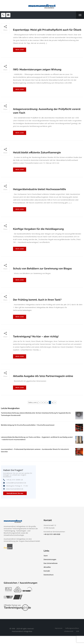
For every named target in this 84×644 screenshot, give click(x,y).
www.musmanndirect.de (15, 497)
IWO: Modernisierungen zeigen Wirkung (38, 74)
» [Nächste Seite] (55, 411)
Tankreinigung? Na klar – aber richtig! (36, 344)
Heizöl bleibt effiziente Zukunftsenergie (38, 157)
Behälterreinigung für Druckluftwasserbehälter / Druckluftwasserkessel (28, 433)
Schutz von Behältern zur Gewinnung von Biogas (44, 275)
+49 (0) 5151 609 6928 (52, 542)
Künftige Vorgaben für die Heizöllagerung (39, 235)
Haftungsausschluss (72, 636)
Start (46, 564)
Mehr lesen (20, 54)
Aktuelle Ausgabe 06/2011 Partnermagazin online (45, 384)
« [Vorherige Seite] (40, 411)
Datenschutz (49, 583)
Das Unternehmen (51, 571)
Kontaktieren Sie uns (15, 501)
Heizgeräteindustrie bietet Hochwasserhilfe (40, 195)
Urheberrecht (69, 639)
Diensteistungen (50, 567)
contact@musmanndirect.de (16, 491)
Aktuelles (47, 575)
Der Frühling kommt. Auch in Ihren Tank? (38, 306)
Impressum (59, 636)
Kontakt (47, 579)
